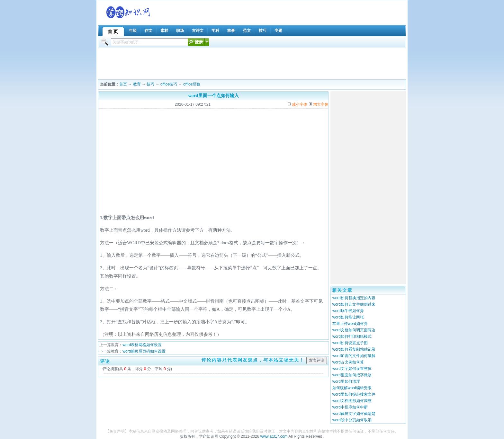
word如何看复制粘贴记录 (354, 349)
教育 (137, 84)
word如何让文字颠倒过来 (354, 304)
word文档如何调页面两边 (354, 330)
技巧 (150, 84)
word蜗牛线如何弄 (348, 311)
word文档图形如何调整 (352, 401)
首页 (123, 84)
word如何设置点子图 (350, 343)
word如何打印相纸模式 (352, 336)
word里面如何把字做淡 (352, 375)
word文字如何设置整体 (352, 369)
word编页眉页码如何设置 (144, 351)
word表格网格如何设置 (142, 345)
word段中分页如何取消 (352, 420)
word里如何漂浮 (346, 381)
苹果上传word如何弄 (350, 324)
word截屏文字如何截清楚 (354, 414)
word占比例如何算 (348, 362)
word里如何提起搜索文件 (354, 394)
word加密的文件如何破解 (354, 356)
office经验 (192, 84)
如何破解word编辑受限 (352, 388)
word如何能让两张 (348, 317)
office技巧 (169, 84)
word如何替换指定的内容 (354, 298)
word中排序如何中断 (350, 407)
